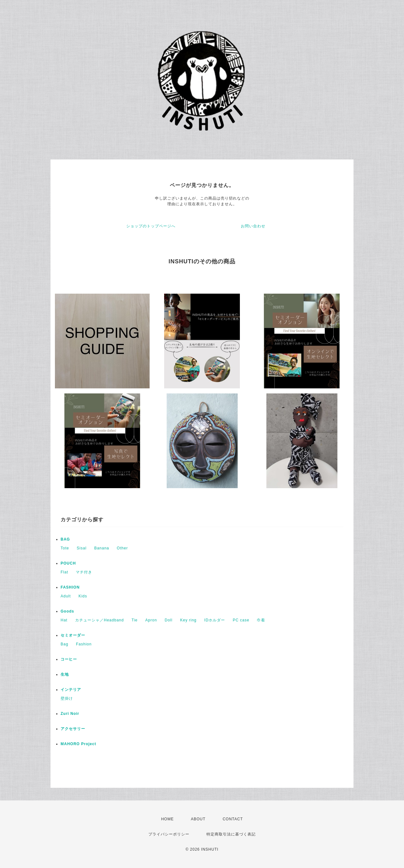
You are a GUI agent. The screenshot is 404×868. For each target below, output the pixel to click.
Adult (66, 596)
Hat (64, 620)
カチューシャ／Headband (99, 620)
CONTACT (233, 819)
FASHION (70, 587)
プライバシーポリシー (169, 834)
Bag (64, 644)
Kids (83, 596)
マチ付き (84, 572)
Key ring (188, 620)
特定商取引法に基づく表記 (231, 834)
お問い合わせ (253, 226)
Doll (169, 620)
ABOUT (198, 819)
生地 (65, 674)
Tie (135, 620)
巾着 (261, 620)
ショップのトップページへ (151, 226)
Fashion (84, 644)
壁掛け (67, 698)
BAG (65, 539)
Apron (151, 620)
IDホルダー (215, 620)
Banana (101, 548)
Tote (65, 548)
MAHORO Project (78, 744)
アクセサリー (73, 729)
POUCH (68, 563)
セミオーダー (73, 635)
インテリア (71, 690)
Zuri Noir (70, 714)
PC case (241, 620)
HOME (167, 819)
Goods (67, 611)
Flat (64, 572)
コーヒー (69, 659)
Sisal (82, 548)
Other (122, 548)
